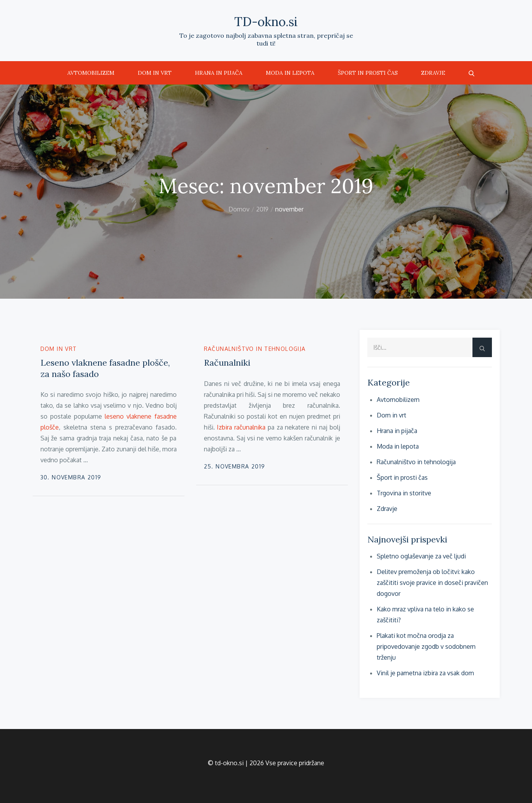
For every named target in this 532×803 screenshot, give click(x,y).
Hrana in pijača (219, 73)
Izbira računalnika (241, 427)
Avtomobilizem (91, 73)
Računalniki (227, 363)
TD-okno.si (266, 22)
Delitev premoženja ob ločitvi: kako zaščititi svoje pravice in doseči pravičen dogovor (432, 583)
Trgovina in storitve (404, 493)
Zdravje (433, 73)
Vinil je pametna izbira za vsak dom (425, 673)
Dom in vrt (155, 73)
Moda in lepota (290, 73)
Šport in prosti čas (368, 73)
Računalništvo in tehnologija (255, 349)
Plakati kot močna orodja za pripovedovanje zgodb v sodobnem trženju (426, 646)
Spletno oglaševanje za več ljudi (421, 556)
